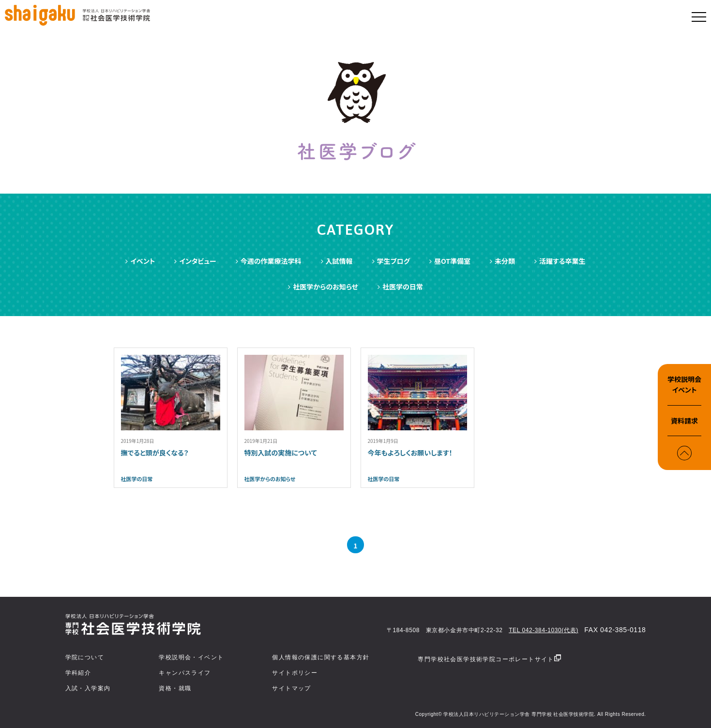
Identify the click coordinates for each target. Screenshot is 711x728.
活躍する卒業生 (560, 261)
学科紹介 (78, 673)
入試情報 (337, 261)
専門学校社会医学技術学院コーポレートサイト (489, 658)
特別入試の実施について (281, 453)
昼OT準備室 (450, 261)
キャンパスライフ (185, 673)
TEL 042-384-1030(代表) (544, 630)
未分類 (502, 261)
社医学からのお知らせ (323, 287)
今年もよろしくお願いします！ (410, 453)
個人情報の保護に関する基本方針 (321, 657)
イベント (140, 261)
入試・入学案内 (88, 688)
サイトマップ (291, 688)
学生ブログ (391, 261)
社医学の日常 (400, 287)
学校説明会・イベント (191, 657)
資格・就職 (175, 688)
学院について (85, 657)
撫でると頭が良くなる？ (155, 453)
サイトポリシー (295, 673)
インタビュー (195, 261)
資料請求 (684, 421)
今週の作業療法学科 (269, 261)
